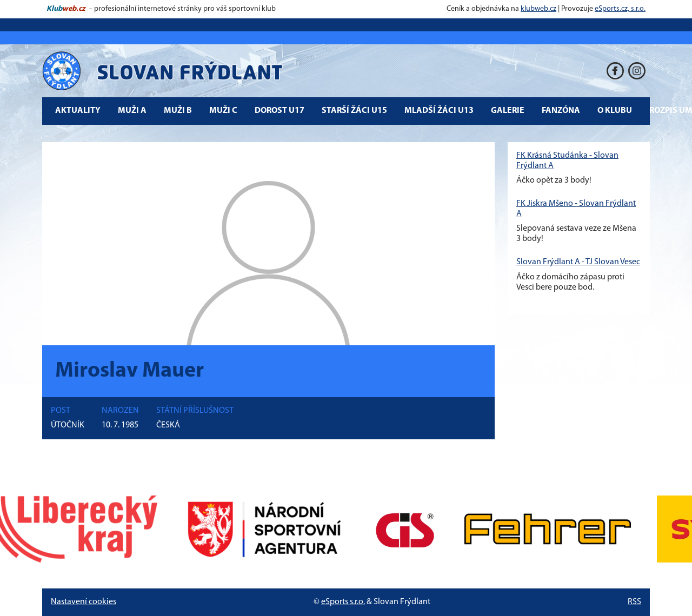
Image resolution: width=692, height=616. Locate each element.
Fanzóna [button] (561, 111)
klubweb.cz (538, 9)
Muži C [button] (223, 111)
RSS (634, 602)
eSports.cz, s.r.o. (620, 9)
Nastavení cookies (84, 602)
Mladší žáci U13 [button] (439, 111)
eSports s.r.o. (343, 602)
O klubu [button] (615, 111)
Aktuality (78, 111)
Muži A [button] (132, 111)
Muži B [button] (178, 111)
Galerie (508, 111)
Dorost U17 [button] (280, 111)
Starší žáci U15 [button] (354, 111)
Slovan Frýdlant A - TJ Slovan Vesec (578, 262)
